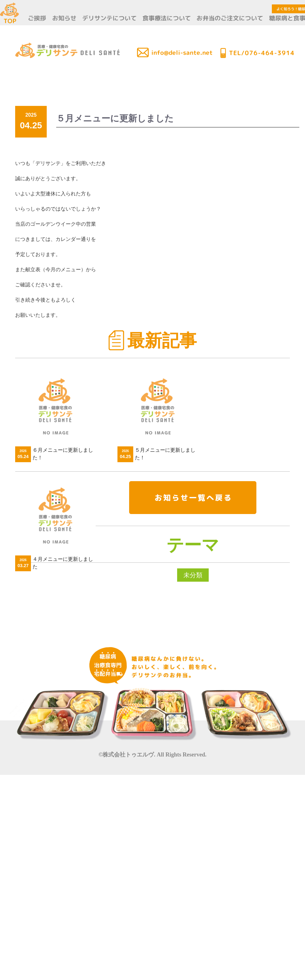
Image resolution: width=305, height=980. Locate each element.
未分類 (193, 575)
